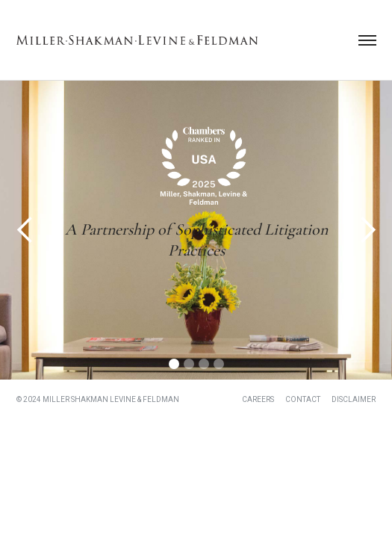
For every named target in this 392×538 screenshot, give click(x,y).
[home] (137, 40)
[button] (367, 40)
